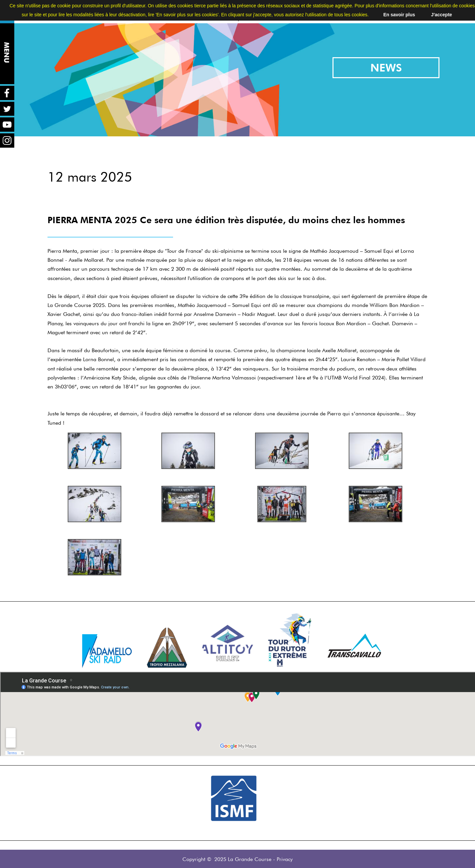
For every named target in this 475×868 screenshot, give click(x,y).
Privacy (285, 859)
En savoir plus (399, 15)
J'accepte (442, 15)
